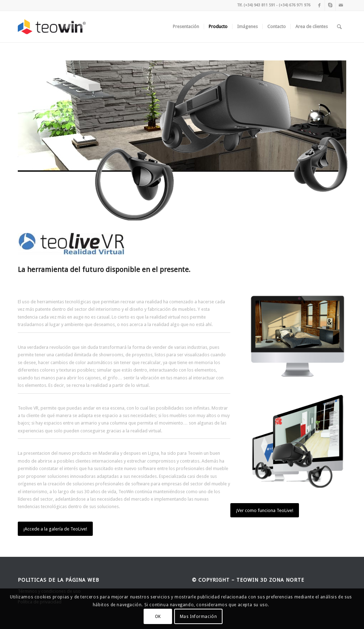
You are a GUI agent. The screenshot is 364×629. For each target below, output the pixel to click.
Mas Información (199, 617)
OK (158, 617)
